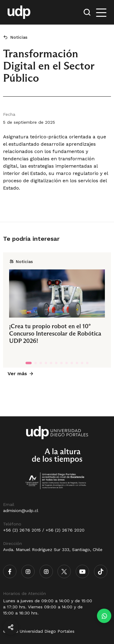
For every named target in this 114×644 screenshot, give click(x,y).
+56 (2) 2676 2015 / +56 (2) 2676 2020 (44, 530)
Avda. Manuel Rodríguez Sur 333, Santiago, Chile (53, 550)
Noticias (19, 37)
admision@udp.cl (21, 511)
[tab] (29, 363)
